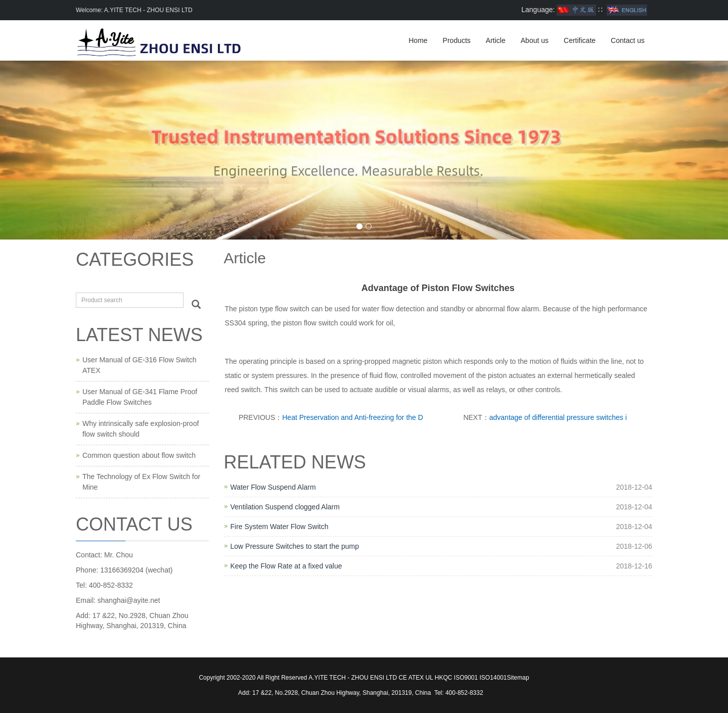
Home (418, 40)
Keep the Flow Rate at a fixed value (286, 566)
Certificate (580, 40)
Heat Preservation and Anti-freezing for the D (353, 417)
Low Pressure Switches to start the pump (295, 546)
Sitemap (518, 678)
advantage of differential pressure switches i (558, 417)
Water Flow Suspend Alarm (273, 487)
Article (496, 40)
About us (535, 40)
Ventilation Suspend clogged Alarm (285, 507)
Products (457, 40)
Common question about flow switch (139, 455)
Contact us (628, 40)
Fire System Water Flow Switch (280, 527)
